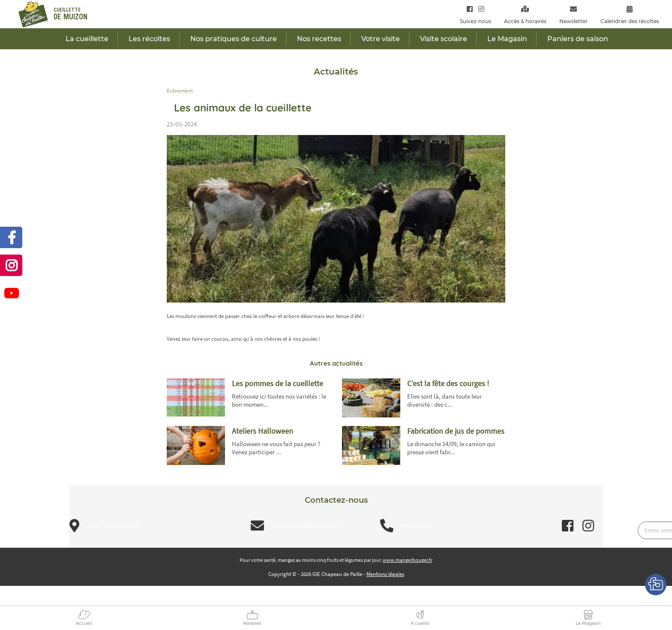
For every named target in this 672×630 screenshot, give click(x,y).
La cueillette (87, 39)
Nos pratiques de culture (234, 39)
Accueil (84, 623)
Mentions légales (385, 574)
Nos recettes (319, 39)
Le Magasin (588, 623)
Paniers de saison (578, 39)
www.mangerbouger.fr (408, 560)
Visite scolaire (444, 39)
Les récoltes (149, 39)
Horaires (252, 623)
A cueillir (420, 623)
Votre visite (381, 39)
